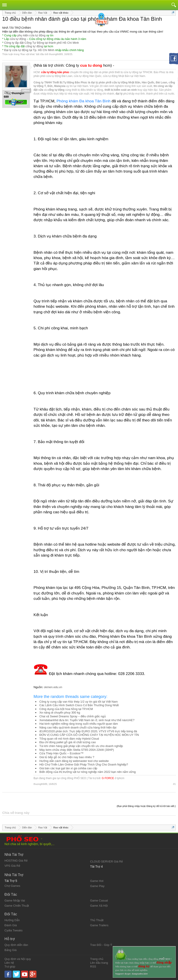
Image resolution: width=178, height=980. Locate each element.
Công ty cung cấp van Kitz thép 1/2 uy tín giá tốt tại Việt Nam (78, 702)
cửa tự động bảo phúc (55, 72)
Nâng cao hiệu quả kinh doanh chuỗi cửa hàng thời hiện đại (78, 727)
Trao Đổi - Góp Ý (101, 945)
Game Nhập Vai (15, 901)
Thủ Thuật (97, 920)
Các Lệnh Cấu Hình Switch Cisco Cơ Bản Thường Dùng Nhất (79, 705)
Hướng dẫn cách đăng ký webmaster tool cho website (74, 761)
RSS (93, 967)
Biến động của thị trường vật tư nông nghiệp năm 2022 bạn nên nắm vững (88, 772)
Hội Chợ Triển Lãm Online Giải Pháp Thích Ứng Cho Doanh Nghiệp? (84, 764)
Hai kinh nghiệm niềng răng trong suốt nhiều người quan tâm (79, 724)
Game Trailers (99, 925)
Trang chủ (97, 959)
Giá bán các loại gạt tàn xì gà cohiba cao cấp (68, 768)
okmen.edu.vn (53, 687)
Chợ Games (12, 886)
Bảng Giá (11, 950)
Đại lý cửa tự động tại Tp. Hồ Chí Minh (29, 50)
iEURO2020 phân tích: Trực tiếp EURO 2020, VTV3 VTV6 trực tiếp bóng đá (88, 731)
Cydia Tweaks (14, 930)
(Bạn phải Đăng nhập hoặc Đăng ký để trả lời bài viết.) (146, 806)
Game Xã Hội (99, 906)
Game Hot (97, 881)
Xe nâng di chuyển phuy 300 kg (60, 713)
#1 (174, 784)
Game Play (97, 886)
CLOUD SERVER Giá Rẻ (106, 861)
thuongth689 (56, 54)
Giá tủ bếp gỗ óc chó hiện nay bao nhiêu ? (67, 757)
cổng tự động (34, 46)
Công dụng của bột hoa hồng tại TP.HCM (66, 709)
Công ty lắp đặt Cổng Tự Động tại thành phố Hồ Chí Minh (42, 43)
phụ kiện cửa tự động (32, 35)
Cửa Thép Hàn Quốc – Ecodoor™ (61, 753)
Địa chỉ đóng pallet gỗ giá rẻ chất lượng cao (68, 742)
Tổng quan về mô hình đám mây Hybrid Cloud (69, 739)
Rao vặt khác (28, 54)
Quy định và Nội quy (18, 959)
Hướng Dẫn (12, 920)
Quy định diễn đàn (16, 945)
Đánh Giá (11, 925)
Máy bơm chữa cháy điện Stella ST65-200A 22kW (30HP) (77, 750)
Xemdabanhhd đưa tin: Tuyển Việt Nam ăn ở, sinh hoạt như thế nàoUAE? (87, 720)
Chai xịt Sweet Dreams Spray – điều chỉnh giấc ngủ (73, 716)
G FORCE (108, 778)
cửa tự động (18, 39)
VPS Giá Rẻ (12, 866)
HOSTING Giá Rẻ (16, 861)
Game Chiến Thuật (17, 906)
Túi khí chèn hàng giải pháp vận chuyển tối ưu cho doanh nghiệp (81, 746)
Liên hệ (9, 963)
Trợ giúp (10, 967)
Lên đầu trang (99, 963)
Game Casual (99, 901)
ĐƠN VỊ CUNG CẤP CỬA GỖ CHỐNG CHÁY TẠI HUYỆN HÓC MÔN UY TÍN (89, 735)
